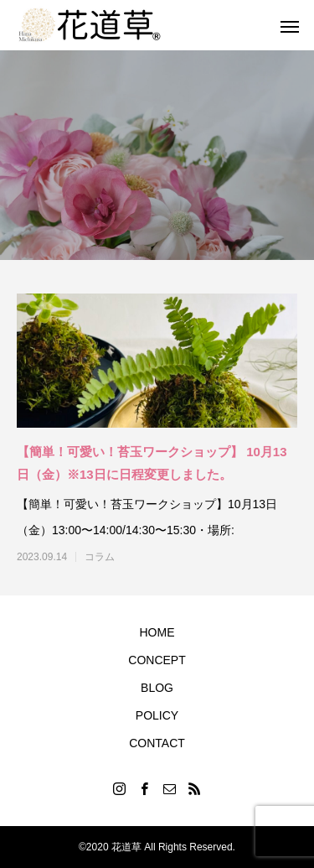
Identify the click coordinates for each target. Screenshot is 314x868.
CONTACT (157, 743)
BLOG (157, 688)
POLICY (157, 715)
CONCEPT (157, 660)
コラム (100, 557)
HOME (157, 632)
